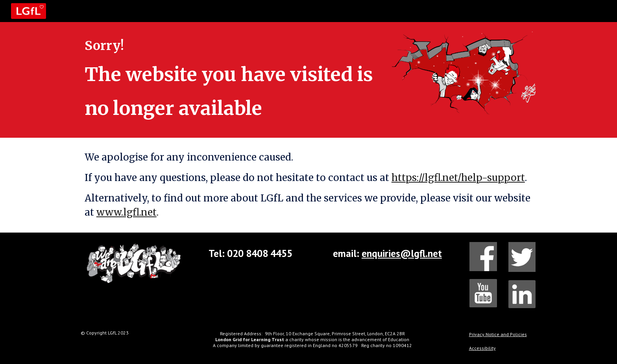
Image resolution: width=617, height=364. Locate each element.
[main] (231, 80)
